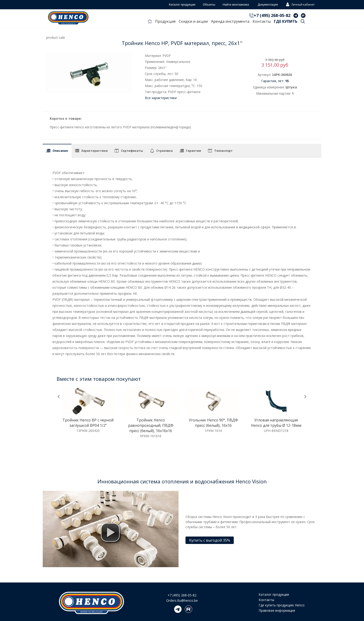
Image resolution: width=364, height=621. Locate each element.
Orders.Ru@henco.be (182, 600)
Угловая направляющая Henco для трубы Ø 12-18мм (276, 423)
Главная (150, 22)
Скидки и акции (193, 21)
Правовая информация (277, 610)
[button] (110, 532)
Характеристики (94, 151)
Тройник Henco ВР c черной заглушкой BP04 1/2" (88, 423)
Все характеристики (161, 98)
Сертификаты (132, 151)
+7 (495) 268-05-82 (272, 15)
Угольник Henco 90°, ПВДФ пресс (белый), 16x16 (213, 423)
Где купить (286, 21)
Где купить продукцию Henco (282, 605)
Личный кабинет (300, 5)
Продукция (165, 21)
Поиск (303, 22)
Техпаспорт (223, 151)
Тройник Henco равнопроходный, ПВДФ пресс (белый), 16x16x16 (151, 425)
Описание (60, 151)
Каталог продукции (274, 594)
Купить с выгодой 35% (210, 540)
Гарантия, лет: (275, 81)
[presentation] (59, 397)
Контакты (262, 21)
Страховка (164, 151)
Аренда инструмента (230, 21)
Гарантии (193, 151)
